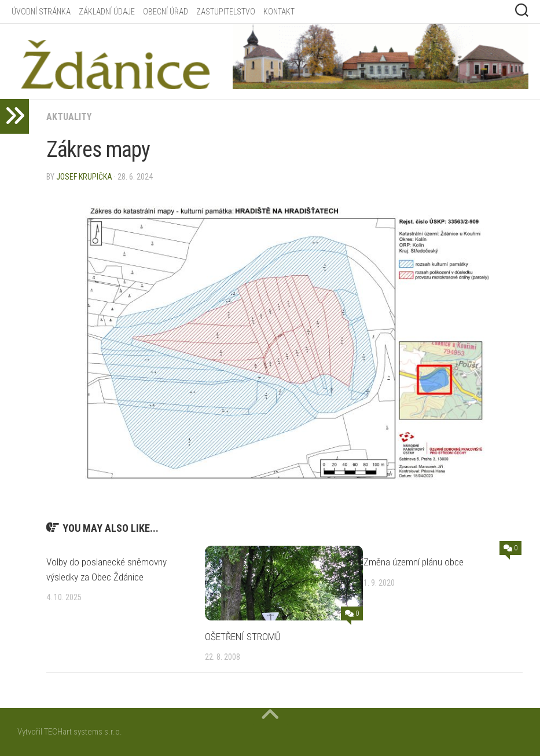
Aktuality (69, 117)
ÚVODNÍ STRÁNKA (41, 12)
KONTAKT (279, 12)
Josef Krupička (84, 177)
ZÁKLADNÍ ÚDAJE (107, 12)
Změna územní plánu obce (414, 562)
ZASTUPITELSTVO (226, 12)
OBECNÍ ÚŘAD (166, 12)
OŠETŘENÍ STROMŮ (243, 637)
